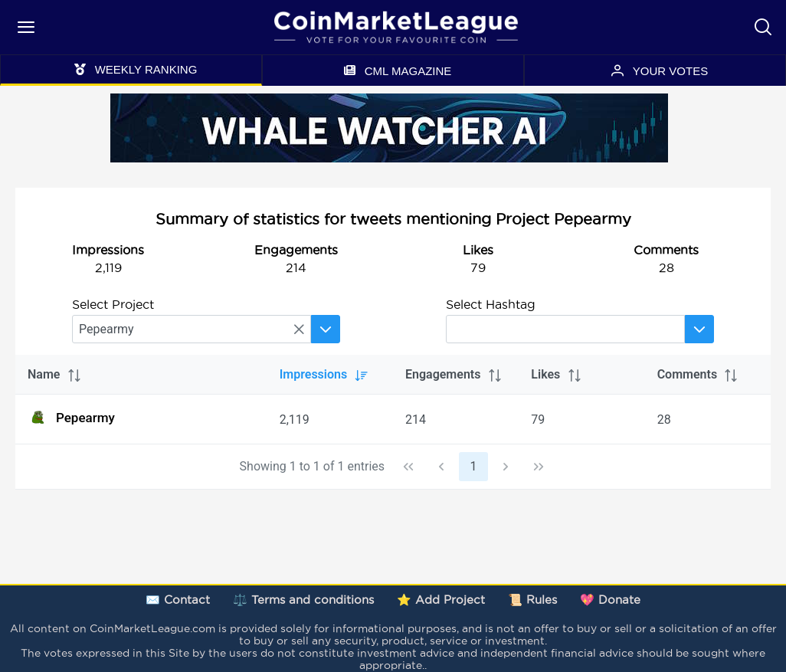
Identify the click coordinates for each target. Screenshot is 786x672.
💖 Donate (610, 600)
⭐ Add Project (441, 600)
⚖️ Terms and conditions (303, 600)
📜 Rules (532, 600)
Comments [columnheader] (698, 374)
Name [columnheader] (55, 374)
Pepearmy (71, 417)
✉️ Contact (178, 600)
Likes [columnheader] (557, 374)
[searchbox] (192, 329)
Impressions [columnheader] (324, 374)
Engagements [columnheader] (454, 374)
